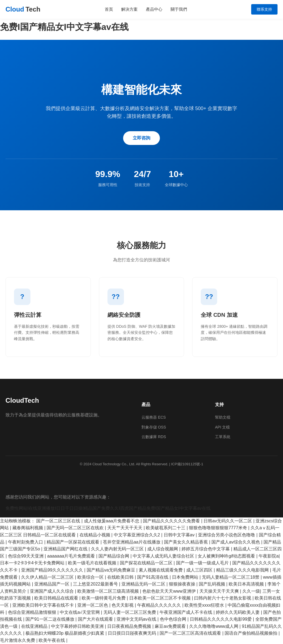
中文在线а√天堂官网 (80, 612)
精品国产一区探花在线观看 (73, 542)
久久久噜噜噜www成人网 (214, 626)
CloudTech (22, 400)
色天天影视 (123, 605)
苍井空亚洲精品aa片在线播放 (132, 542)
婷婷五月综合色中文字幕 (206, 549)
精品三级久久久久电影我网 (243, 570)
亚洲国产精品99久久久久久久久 (53, 570)
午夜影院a (269, 556)
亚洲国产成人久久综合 (52, 591)
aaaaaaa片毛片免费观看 (72, 556)
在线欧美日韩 (121, 577)
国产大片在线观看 (96, 619)
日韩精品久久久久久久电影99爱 (221, 619)
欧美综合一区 (91, 577)
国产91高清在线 (153, 577)
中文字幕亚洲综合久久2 (138, 535)
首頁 (109, 9)
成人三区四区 (200, 570)
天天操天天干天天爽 (220, 591)
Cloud (23, 9)
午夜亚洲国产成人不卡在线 (186, 612)
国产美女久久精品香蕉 (186, 542)
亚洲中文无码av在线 (137, 619)
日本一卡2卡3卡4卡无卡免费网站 (33, 563)
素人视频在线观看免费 (161, 570)
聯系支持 (264, 9)
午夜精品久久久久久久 (160, 605)
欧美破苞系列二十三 (166, 528)
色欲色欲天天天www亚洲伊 (170, 591)
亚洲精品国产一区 (52, 584)
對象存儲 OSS (154, 427)
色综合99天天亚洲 (26, 556)
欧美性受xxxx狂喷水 (205, 605)
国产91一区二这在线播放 (50, 619)
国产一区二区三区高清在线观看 (191, 633)
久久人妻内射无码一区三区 (118, 549)
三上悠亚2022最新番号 (96, 584)
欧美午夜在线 (52, 640)
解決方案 (129, 9)
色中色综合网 (174, 619)
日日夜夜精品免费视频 (130, 626)
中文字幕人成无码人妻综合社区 (164, 556)
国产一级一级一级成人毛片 (203, 563)
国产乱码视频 (213, 584)
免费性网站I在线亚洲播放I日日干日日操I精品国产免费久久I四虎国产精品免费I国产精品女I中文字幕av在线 (108, 508)
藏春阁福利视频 (28, 528)
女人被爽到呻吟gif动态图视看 (227, 556)
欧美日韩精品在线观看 (57, 598)
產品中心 (154, 9)
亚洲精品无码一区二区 (144, 584)
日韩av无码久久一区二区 (228, 521)
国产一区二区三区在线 (59, 521)
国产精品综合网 (114, 556)
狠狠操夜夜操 (183, 584)
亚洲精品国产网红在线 (66, 549)
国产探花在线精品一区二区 (147, 563)
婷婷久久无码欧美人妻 (238, 612)
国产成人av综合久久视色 (236, 542)
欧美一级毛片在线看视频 (93, 563)
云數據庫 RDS (154, 437)
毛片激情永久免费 (18, 640)
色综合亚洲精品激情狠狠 (33, 612)
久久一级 (251, 591)
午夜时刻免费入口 (26, 542)
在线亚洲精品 (35, 626)
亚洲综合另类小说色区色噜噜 (227, 535)
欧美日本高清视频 (247, 584)
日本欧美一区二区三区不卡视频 (160, 598)
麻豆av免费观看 (171, 626)
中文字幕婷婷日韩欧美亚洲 (78, 626)
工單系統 (223, 437)
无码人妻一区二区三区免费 (130, 612)
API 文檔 (222, 427)
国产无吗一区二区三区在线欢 (76, 528)
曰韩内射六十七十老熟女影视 (223, 598)
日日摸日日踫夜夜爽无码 (132, 633)
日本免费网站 (186, 577)
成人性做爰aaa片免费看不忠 (112, 521)
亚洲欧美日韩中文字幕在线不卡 (44, 605)
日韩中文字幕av (180, 535)
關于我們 (179, 9)
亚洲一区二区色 (93, 605)
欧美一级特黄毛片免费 (104, 598)
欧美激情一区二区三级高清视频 (109, 591)
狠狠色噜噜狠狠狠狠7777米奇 (219, 528)
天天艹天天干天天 (125, 528)
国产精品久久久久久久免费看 (172, 521)
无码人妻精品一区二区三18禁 (231, 577)
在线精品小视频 (95, 535)
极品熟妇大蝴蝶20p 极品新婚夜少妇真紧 (66, 633)
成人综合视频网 (163, 549)
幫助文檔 (223, 417)
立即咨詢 (141, 138)
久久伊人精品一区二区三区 (48, 577)
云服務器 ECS (154, 417)
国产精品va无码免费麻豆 (111, 570)
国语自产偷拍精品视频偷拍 (251, 633)
